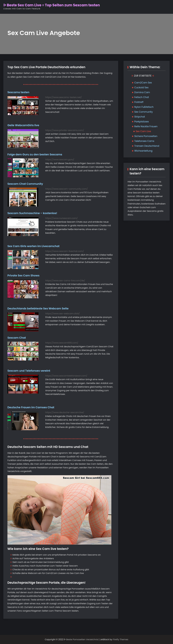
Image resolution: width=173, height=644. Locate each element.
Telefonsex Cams (144, 141)
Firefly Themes (121, 639)
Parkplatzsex (142, 122)
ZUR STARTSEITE (143, 76)
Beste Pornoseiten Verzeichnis (82, 639)
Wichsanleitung (143, 151)
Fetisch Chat (142, 97)
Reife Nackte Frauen (146, 126)
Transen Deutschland (147, 146)
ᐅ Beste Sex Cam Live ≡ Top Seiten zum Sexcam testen (52, 5)
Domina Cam (142, 92)
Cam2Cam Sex (143, 83)
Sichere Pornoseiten (146, 136)
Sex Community (144, 112)
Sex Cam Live (143, 131)
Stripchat (140, 117)
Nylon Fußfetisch (144, 107)
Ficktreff (139, 102)
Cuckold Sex (141, 87)
